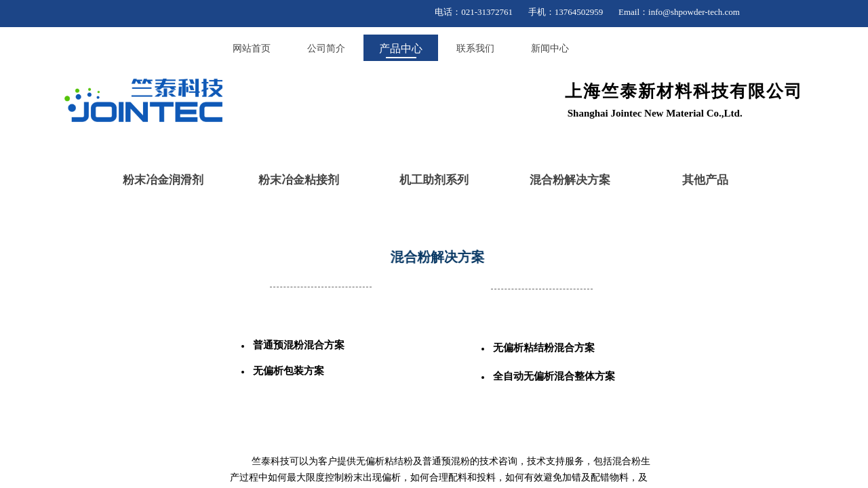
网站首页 (252, 48)
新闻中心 (550, 48)
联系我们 (475, 48)
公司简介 (326, 48)
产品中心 (401, 48)
